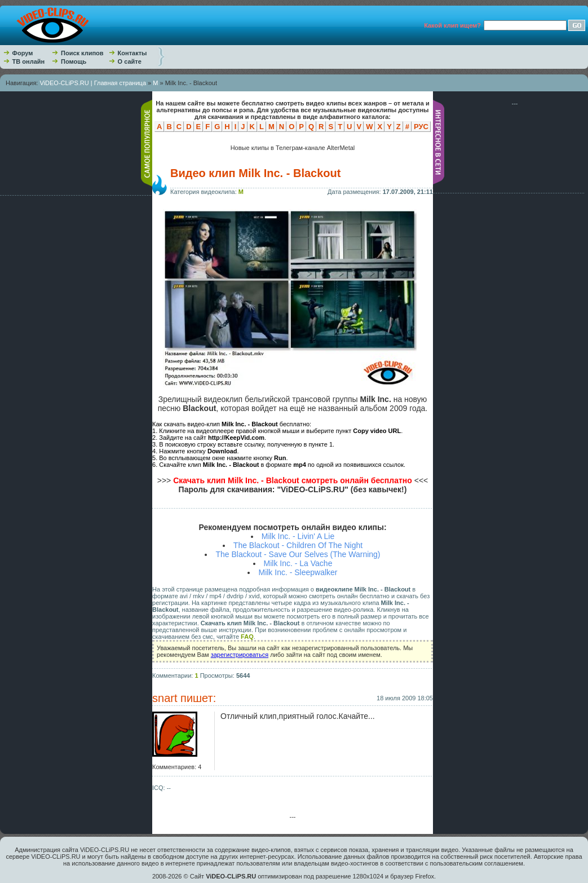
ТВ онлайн (29, 61)
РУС (421, 127)
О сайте (130, 61)
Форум (23, 53)
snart (165, 698)
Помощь (74, 61)
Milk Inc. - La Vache (298, 563)
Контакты (132, 53)
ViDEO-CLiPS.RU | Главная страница (93, 83)
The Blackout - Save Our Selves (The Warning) (298, 554)
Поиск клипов (82, 53)
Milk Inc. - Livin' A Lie (298, 536)
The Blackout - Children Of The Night (298, 545)
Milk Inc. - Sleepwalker (298, 572)
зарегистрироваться (240, 655)
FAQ (247, 637)
